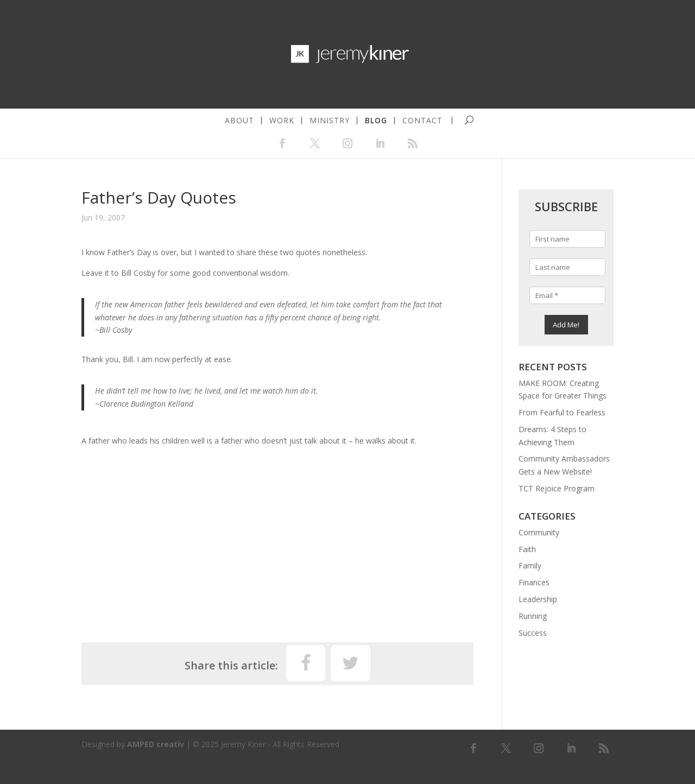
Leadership (538, 599)
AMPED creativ (156, 744)
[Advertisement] (277, 539)
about (239, 121)
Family (530, 565)
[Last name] (567, 267)
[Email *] (567, 295)
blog (376, 121)
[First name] (567, 239)
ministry (330, 121)
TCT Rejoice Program (557, 488)
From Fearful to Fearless (562, 412)
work (282, 121)
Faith (527, 549)
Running (533, 616)
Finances (534, 582)
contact (422, 121)
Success (533, 633)
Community (539, 532)
